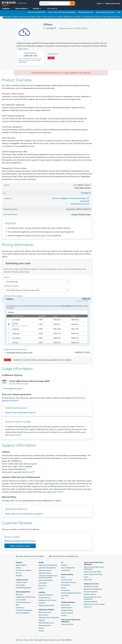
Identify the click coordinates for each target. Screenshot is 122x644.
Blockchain (19, 594)
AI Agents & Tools (22, 580)
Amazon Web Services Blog (93, 574)
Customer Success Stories (92, 572)
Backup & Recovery (79, 204)
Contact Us (88, 607)
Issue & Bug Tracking (45, 580)
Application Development (47, 568)
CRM (17, 605)
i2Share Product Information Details (19, 413)
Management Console (91, 586)
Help (119, 12)
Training (64, 615)
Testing (41, 588)
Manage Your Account (91, 584)
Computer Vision (67, 580)
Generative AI (66, 585)
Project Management (23, 613)
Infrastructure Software (24, 570)
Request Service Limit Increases (94, 604)
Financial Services (44, 598)
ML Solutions (66, 590)
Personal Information (91, 592)
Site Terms (19, 640)
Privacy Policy (29, 640)
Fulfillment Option (11, 286)
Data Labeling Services (69, 582)
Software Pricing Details (13, 296)
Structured (65, 596)
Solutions (19, 562)
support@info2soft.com (23, 472)
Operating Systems (45, 625)
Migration (19, 576)
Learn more (14, 435)
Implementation (67, 608)
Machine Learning (67, 574)
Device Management (68, 568)
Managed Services (67, 610)
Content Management (23, 602)
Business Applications (23, 592)
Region (7, 277)
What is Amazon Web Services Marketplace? (94, 568)
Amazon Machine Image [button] (81, 214)
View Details (22, 62)
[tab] (47, 300)
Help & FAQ (88, 580)
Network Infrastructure (46, 623)
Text (63, 598)
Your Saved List (52, 8)
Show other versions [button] (83, 188)
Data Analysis (20, 585)
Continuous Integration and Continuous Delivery (48, 577)
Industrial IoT (66, 570)
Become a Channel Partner (37, 12)
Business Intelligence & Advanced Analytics (69, 198)
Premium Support (67, 613)
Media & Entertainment (46, 605)
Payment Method (90, 594)
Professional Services (68, 602)
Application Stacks (45, 573)
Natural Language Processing (71, 593)
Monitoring (42, 585)
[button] (7, 9)
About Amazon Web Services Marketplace (94, 563)
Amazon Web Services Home (105, 12)
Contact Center (21, 600)
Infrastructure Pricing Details (15, 349)
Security (83, 201)
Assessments (65, 605)
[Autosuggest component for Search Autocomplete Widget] (72, 3)
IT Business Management (24, 610)
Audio (63, 577)
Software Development (24, 588)
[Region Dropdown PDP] (36, 281)
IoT (62, 562)
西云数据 (50, 28)
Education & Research (46, 595)
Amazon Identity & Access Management (93, 598)
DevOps (18, 568)
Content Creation (22, 582)
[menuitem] (12, 388)
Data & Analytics (21, 565)
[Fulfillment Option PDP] (36, 290)
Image (63, 588)
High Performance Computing (49, 617)
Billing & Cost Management (93, 589)
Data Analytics (43, 615)
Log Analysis (43, 583)
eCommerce (20, 608)
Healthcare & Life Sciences (47, 600)
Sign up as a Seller (67, 624)
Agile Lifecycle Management (48, 565)
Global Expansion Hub (86, 12)
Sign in (99, 3)
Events (86, 577)
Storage (41, 631)
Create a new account (113, 3)
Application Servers (45, 570)
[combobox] (55, 3)
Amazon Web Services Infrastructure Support (23, 514)
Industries (42, 592)
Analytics (64, 565)
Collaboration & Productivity (25, 597)
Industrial (42, 603)
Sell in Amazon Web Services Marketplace (62, 12)
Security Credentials (90, 602)
